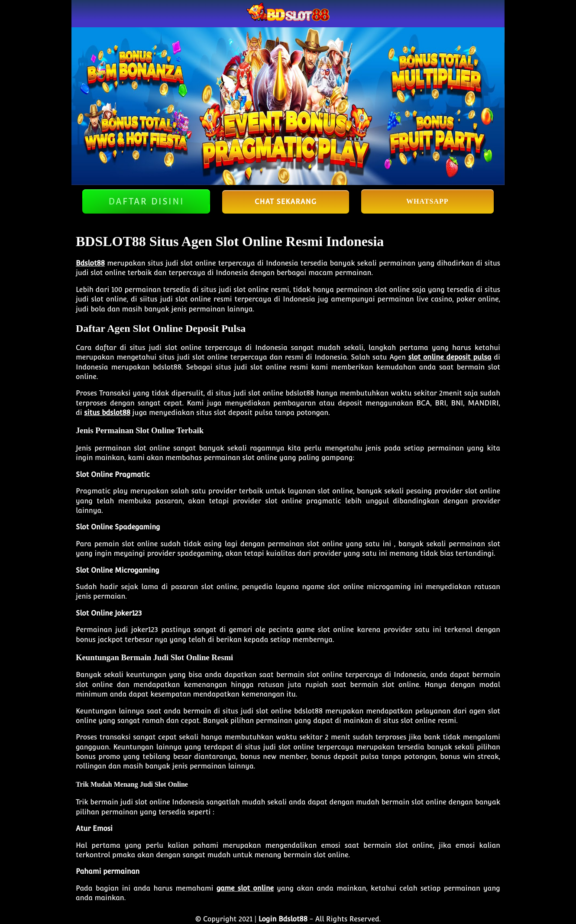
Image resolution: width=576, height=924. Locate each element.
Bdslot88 (90, 263)
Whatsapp (427, 201)
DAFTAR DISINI (146, 201)
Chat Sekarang (286, 202)
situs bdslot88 (107, 413)
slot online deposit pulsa (450, 357)
